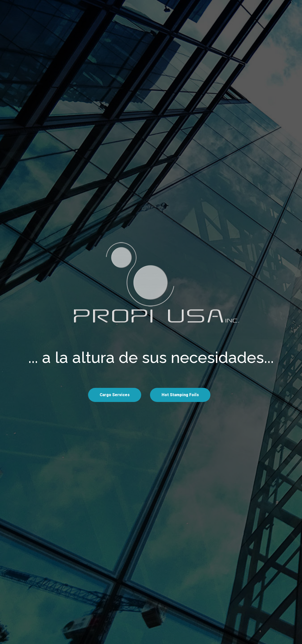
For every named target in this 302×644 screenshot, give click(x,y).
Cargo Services (115, 395)
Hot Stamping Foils (180, 395)
